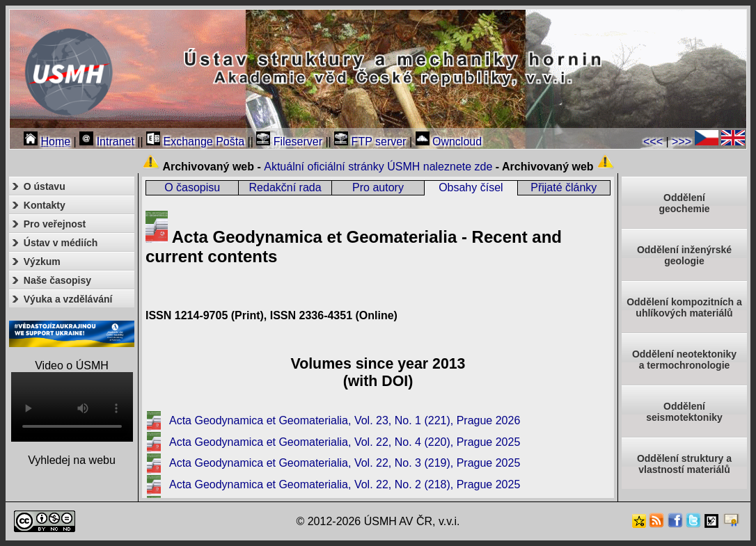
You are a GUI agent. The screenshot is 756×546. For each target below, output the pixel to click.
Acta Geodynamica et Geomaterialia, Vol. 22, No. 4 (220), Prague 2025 (345, 442)
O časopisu (192, 187)
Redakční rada (285, 187)
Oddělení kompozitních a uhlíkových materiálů (684, 307)
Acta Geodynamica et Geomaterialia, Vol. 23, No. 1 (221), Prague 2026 (345, 420)
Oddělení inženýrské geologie (684, 255)
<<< (653, 142)
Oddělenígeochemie (684, 203)
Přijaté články (564, 187)
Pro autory (378, 187)
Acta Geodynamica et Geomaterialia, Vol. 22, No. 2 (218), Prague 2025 (345, 484)
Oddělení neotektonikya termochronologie (684, 360)
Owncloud (449, 142)
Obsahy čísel (471, 187)
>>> (682, 142)
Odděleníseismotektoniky (684, 412)
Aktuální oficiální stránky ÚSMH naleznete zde (378, 167)
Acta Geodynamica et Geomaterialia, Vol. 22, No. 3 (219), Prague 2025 (345, 463)
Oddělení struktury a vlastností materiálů (684, 464)
